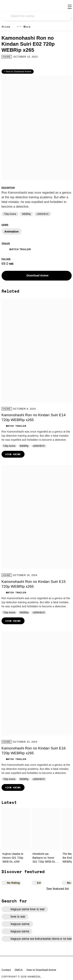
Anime (6, 27)
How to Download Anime (41, 970)
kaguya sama (17, 931)
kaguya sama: (17, 924)
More (24, 27)
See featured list (59, 889)
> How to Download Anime (18, 72)
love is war (15, 917)
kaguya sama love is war (25, 909)
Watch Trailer (16, 249)
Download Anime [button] (35, 276)
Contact (6, 970)
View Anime (13, 454)
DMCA (19, 970)
